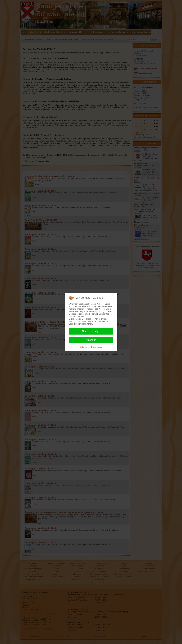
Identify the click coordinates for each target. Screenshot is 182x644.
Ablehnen (91, 340)
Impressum (98, 347)
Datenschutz (85, 347)
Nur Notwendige (91, 331)
